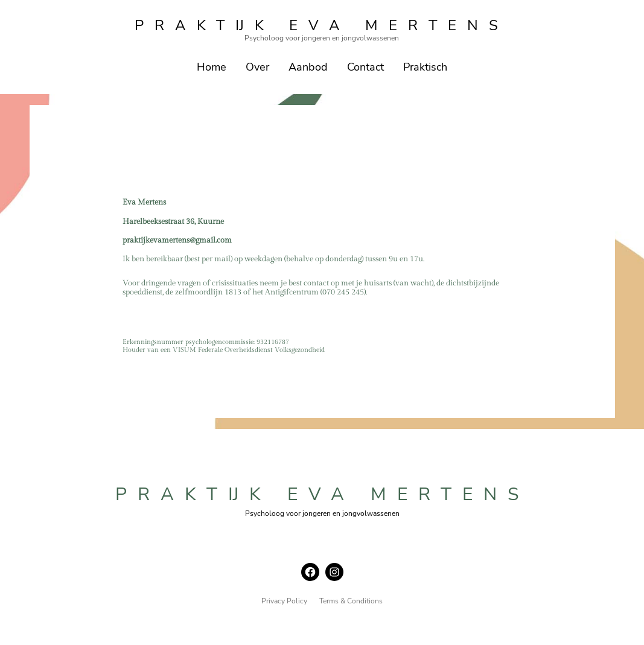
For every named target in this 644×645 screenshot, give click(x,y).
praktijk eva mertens (322, 25)
